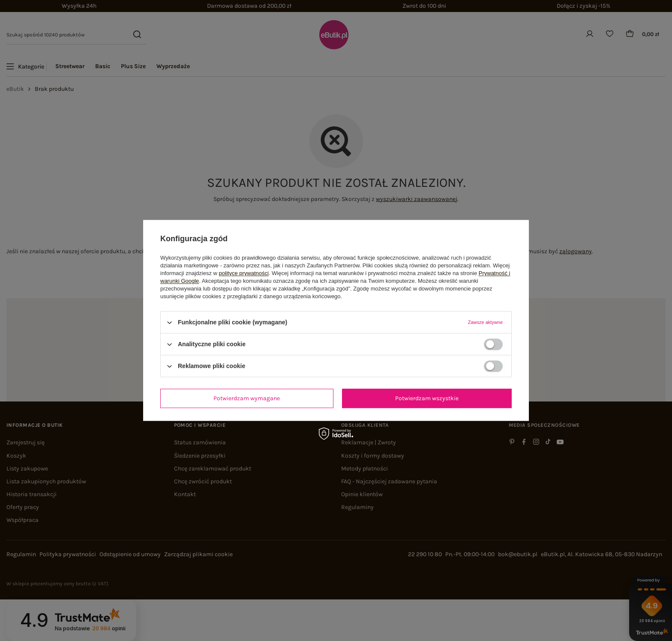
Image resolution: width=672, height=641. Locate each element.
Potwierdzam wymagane (247, 398)
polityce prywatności (244, 273)
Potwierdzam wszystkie (427, 398)
